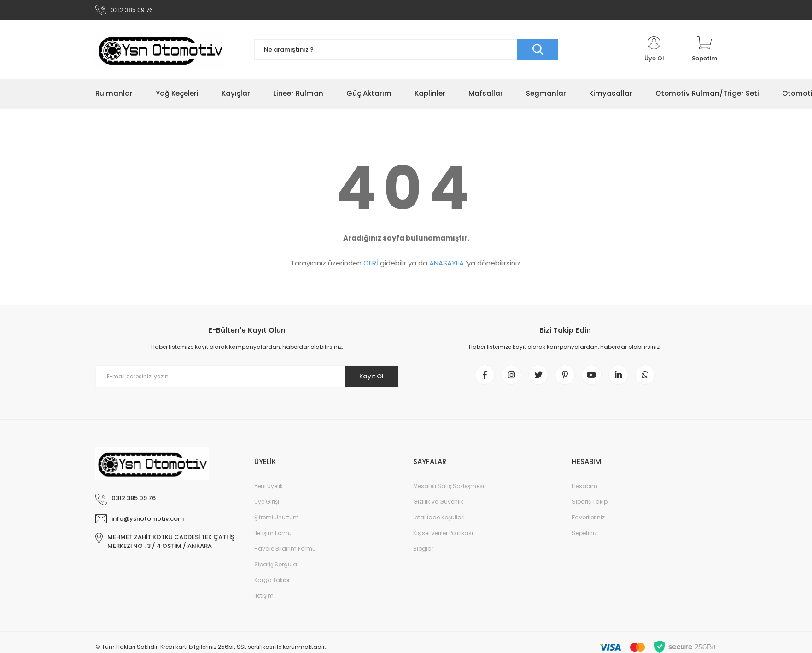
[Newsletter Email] (247, 379)
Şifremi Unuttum (277, 522)
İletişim (264, 601)
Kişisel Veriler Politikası (443, 538)
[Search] (406, 52)
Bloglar (423, 554)
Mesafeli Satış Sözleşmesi (449, 491)
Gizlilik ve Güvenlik (438, 507)
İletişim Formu (274, 538)
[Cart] (704, 52)
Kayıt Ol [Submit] (368, 378)
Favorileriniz (588, 522)
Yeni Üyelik (269, 491)
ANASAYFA (447, 265)
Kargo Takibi (272, 585)
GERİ (371, 265)
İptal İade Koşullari (439, 522)
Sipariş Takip (590, 507)
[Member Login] (654, 52)
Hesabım (585, 491)
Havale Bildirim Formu (285, 554)
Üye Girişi (267, 507)
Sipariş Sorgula (276, 569)
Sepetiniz (584, 538)
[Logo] (160, 52)
